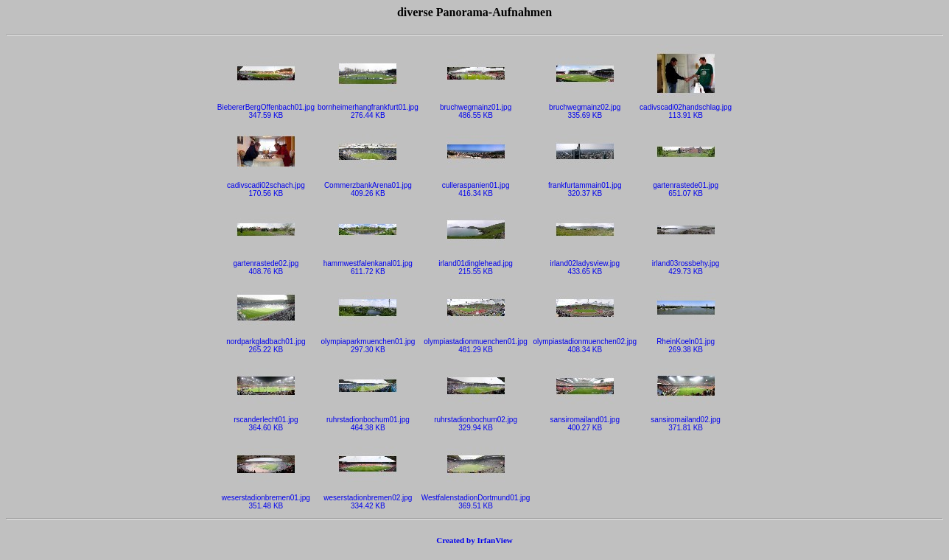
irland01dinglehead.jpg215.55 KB (476, 264)
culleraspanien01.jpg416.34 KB (476, 186)
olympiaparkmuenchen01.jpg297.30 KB (368, 342)
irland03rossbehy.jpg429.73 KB (686, 264)
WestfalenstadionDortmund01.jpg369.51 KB (476, 498)
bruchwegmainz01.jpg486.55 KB (476, 108)
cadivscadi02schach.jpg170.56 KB (266, 186)
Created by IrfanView (474, 540)
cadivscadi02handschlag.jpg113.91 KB (686, 108)
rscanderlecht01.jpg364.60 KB (266, 420)
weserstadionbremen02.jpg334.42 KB (368, 498)
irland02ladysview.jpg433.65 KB (585, 264)
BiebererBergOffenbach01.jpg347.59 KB (266, 108)
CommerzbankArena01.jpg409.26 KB (368, 186)
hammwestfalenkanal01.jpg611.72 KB (368, 264)
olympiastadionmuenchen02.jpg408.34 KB (585, 342)
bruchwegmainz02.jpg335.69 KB (585, 108)
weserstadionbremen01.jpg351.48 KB (266, 498)
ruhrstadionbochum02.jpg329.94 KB (476, 420)
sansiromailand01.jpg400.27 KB (585, 420)
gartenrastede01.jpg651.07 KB (686, 186)
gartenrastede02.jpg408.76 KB (266, 264)
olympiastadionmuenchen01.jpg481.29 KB (476, 342)
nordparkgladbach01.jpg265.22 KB (266, 342)
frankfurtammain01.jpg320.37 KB (585, 186)
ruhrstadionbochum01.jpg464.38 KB (368, 420)
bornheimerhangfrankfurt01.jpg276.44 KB (368, 108)
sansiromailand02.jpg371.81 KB (686, 420)
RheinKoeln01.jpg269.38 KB (686, 342)
